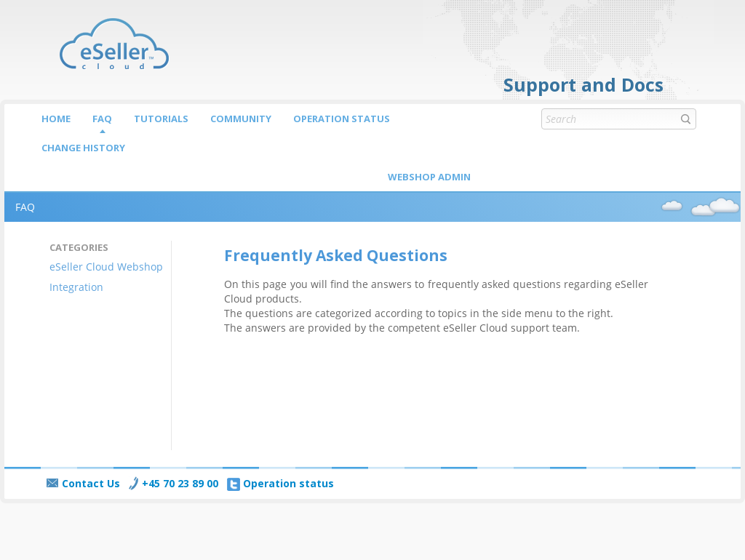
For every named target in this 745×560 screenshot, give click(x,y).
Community (241, 119)
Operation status (342, 119)
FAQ (102, 119)
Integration (76, 287)
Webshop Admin (429, 177)
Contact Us (83, 483)
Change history (83, 148)
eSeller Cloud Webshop (106, 267)
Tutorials (161, 119)
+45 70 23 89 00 (174, 483)
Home (56, 119)
